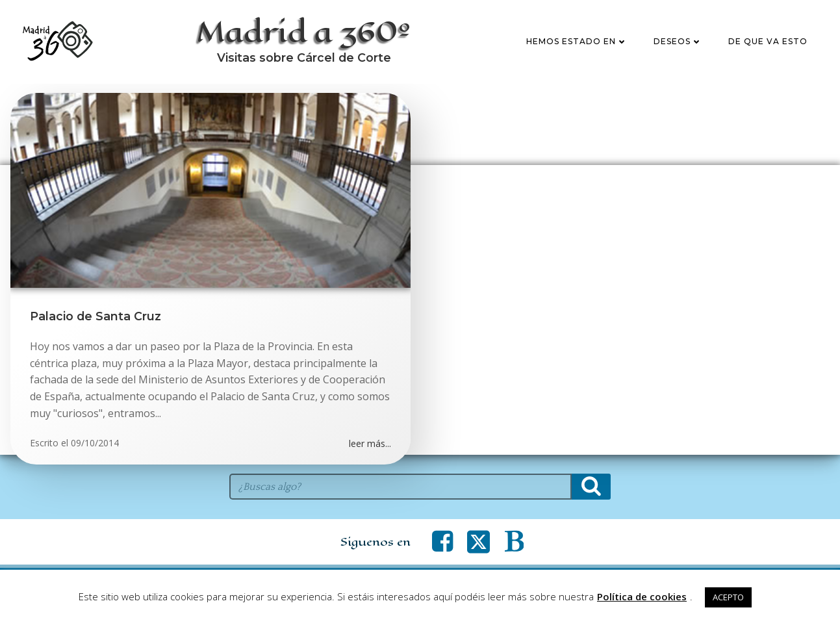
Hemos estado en (577, 41)
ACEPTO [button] (728, 597)
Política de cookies (642, 596)
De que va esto (768, 41)
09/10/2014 (95, 443)
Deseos (678, 41)
